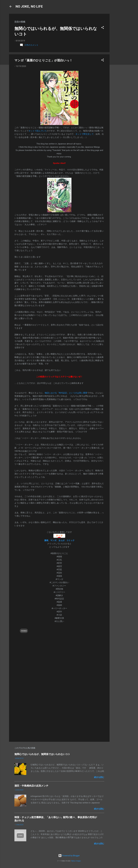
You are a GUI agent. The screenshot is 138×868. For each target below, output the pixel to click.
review (24, 631)
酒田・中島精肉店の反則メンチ (31, 786)
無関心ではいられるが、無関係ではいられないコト (42, 754)
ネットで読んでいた (38, 131)
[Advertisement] (120, 54)
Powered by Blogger (69, 856)
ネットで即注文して (85, 134)
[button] (103, 28)
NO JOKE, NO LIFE (29, 6)
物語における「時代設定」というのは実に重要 (66, 393)
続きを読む (99, 777)
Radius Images (76, 861)
